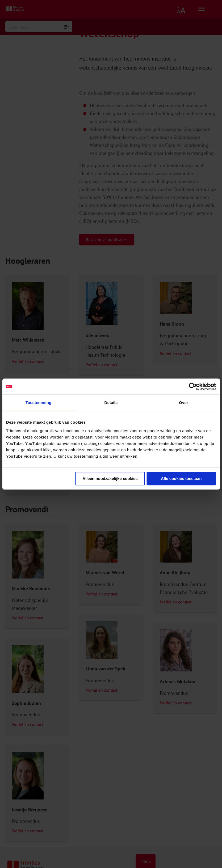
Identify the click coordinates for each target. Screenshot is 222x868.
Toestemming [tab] (39, 403)
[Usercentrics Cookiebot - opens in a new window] (193, 386)
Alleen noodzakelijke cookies (110, 478)
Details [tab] (111, 403)
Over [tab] (184, 403)
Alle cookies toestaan (181, 478)
